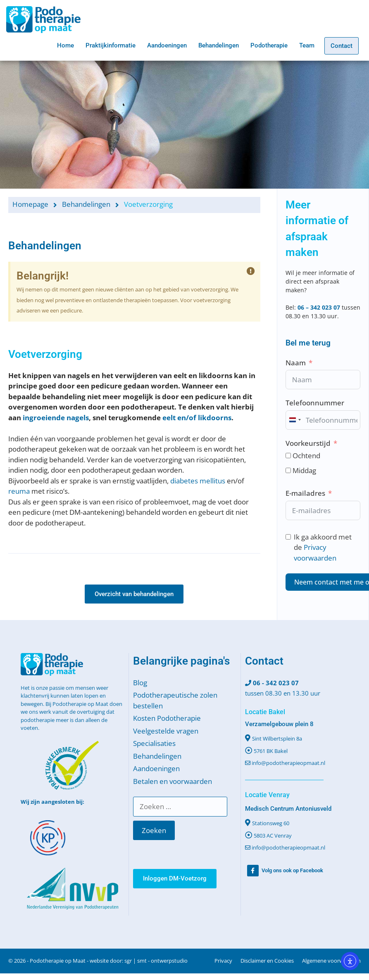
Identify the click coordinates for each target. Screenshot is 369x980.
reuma (19, 491)
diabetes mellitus (198, 481)
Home (65, 45)
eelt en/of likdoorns (197, 418)
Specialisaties (154, 743)
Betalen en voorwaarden (173, 781)
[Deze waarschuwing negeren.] (251, 271)
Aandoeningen (167, 45)
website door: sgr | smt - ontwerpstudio (139, 961)
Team (307, 45)
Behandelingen (219, 45)
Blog (140, 683)
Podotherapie (269, 45)
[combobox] (295, 420)
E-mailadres (305, 493)
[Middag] (288, 470)
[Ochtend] (288, 456)
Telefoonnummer (315, 403)
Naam (296, 363)
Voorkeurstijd (308, 443)
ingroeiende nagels (56, 418)
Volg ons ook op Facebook (292, 870)
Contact (342, 46)
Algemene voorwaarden (331, 961)
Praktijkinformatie (111, 45)
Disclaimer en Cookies (267, 961)
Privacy (223, 961)
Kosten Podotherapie (167, 718)
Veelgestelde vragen (166, 731)
